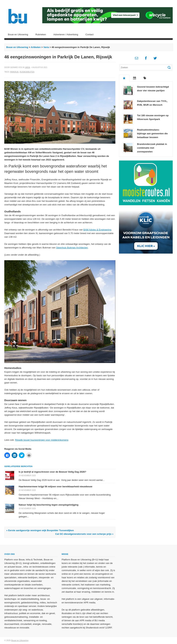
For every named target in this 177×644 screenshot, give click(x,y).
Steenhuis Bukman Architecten (72, 248)
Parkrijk (14, 72)
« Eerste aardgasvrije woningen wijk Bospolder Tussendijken (40, 530)
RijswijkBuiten (27, 72)
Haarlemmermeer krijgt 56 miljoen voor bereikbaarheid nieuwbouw (55, 486)
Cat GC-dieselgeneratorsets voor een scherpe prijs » (84, 534)
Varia (46, 47)
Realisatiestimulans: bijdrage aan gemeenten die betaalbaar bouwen (152, 134)
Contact (89, 34)
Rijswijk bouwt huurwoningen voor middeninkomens (42, 440)
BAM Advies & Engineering (97, 230)
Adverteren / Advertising (66, 34)
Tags (145, 78)
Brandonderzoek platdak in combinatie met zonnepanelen (152, 148)
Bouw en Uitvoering (18, 34)
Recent (135, 78)
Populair (124, 78)
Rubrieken (41, 34)
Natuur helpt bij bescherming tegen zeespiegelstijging (49, 505)
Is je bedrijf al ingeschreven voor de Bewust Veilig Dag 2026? (52, 472)
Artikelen (36, 47)
